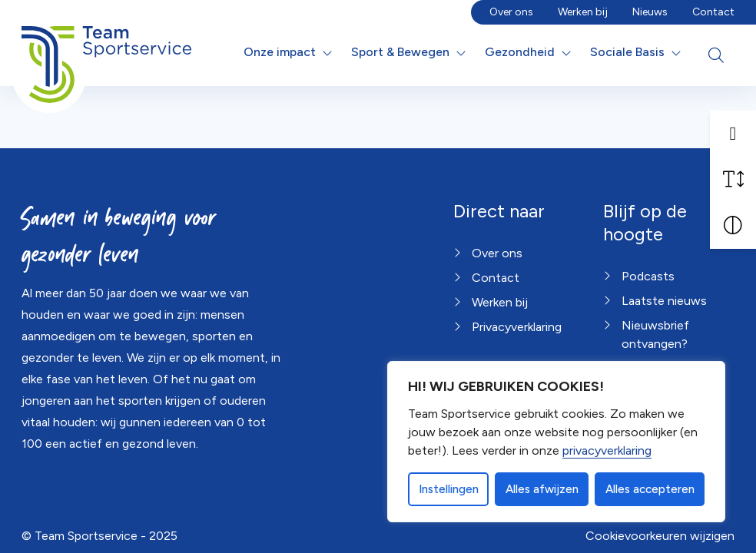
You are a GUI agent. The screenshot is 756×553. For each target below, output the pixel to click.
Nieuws (650, 12)
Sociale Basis (627, 52)
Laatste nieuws (664, 301)
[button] (733, 134)
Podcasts (648, 276)
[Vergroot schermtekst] (733, 180)
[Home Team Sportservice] (106, 52)
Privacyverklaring (517, 327)
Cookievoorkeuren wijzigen (660, 536)
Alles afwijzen (542, 489)
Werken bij (583, 12)
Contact (713, 12)
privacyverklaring (607, 450)
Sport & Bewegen (400, 52)
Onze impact (280, 52)
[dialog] (556, 442)
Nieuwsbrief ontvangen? (655, 334)
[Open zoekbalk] (716, 55)
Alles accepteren (650, 489)
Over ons (511, 12)
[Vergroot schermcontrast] (733, 226)
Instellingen (449, 489)
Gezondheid (520, 52)
